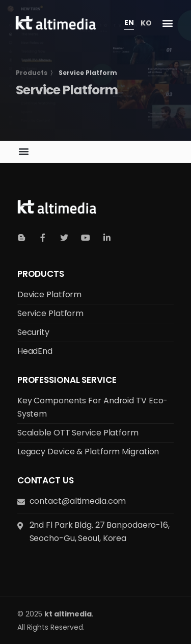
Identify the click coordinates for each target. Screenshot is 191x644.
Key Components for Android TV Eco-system (93, 407)
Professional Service (67, 380)
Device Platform (50, 294)
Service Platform (50, 313)
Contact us (46, 480)
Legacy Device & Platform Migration (88, 452)
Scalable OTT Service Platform (78, 433)
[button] (167, 23)
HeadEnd (35, 351)
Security (33, 332)
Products (41, 274)
